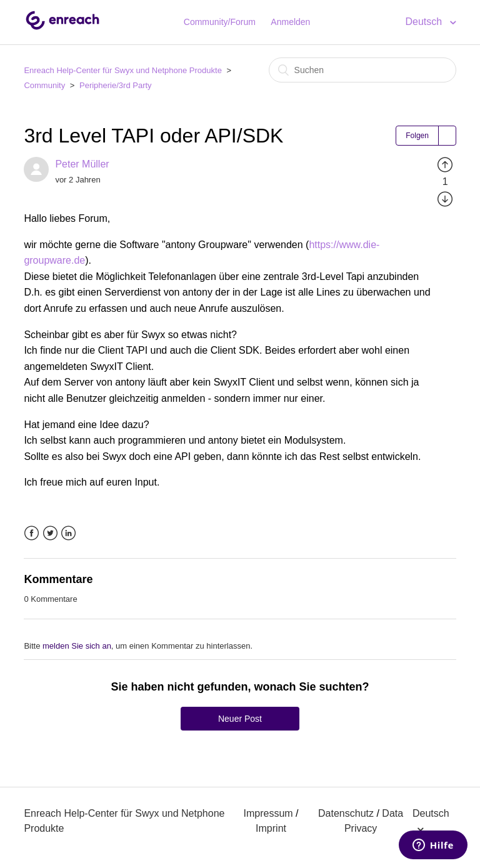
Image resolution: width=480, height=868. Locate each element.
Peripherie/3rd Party (116, 85)
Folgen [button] (417, 136)
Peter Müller (82, 164)
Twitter (50, 533)
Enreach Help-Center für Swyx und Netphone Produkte (123, 70)
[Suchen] (362, 70)
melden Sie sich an (77, 646)
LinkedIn (68, 533)
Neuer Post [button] (240, 719)
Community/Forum (220, 22)
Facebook (32, 533)
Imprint (271, 828)
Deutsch (425, 22)
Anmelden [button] (290, 22)
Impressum (268, 813)
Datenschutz (346, 813)
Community (44, 85)
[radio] (445, 164)
